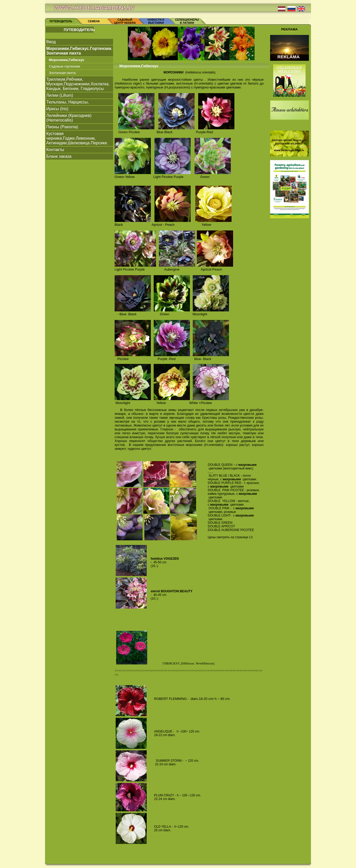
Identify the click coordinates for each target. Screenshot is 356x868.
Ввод (51, 42)
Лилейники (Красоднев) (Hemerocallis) (69, 118)
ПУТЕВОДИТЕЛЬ (61, 21)
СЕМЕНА (94, 21)
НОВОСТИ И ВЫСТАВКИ (156, 21)
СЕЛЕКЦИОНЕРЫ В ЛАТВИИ (187, 21)
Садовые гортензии (65, 66)
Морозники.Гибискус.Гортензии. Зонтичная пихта (79, 51)
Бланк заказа (59, 156)
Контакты (55, 150)
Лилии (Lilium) (60, 95)
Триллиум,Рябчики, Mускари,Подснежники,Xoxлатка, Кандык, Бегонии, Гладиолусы (78, 84)
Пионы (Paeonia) (62, 127)
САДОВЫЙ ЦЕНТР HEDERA (125, 21)
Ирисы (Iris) (57, 109)
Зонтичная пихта (62, 73)
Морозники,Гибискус (67, 60)
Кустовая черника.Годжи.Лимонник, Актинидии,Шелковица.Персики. (77, 138)
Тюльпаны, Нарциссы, (68, 102)
